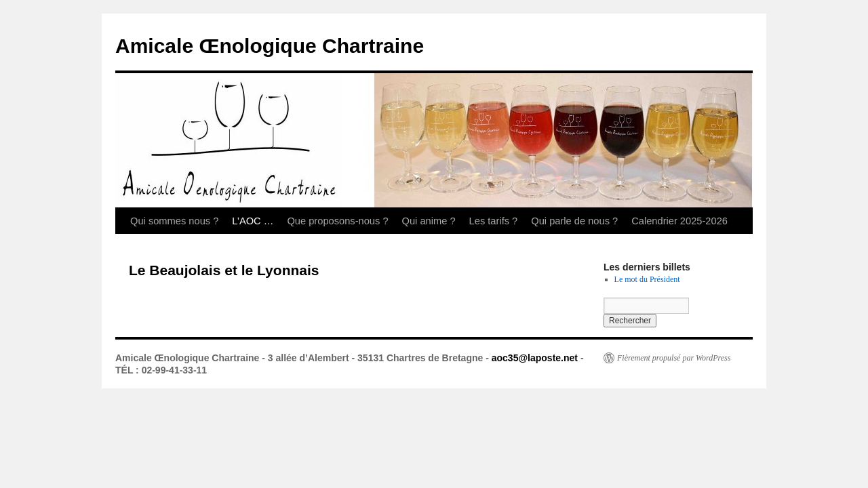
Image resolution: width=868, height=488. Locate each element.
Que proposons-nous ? (337, 221)
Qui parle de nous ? (574, 221)
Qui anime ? (429, 221)
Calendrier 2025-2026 (679, 221)
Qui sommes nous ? (174, 221)
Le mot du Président (647, 279)
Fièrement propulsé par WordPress (674, 358)
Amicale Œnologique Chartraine (270, 46)
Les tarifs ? (494, 221)
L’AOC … (253, 221)
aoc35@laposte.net (535, 358)
